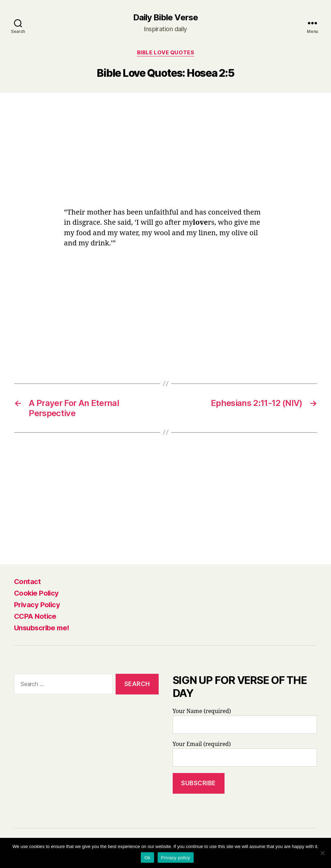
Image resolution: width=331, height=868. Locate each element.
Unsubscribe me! (42, 628)
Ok (147, 858)
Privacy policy (176, 858)
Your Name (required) (245, 721)
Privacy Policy (37, 605)
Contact (27, 582)
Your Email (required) (245, 754)
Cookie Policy (36, 593)
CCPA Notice (35, 616)
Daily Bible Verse (165, 18)
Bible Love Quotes (165, 53)
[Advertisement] (166, 155)
